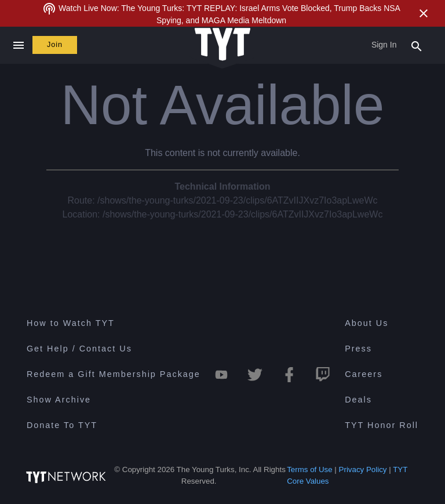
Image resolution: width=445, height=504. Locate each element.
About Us (366, 323)
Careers (364, 374)
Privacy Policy (363, 469)
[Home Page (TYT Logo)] (222, 45)
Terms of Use (310, 469)
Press (358, 349)
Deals (358, 400)
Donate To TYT (62, 425)
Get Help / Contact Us (79, 349)
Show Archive (59, 400)
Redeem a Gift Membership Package (114, 374)
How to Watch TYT (71, 323)
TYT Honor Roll (382, 425)
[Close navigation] (18, 45)
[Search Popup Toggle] (417, 45)
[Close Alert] (424, 13)
